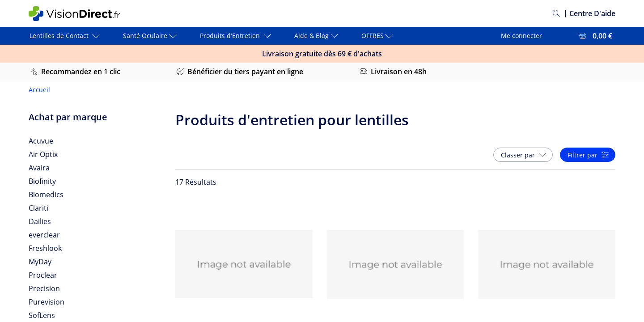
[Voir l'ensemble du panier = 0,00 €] (595, 36)
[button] (523, 155)
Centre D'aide (592, 13)
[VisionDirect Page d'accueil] (82, 14)
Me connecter (521, 36)
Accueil (39, 90)
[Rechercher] (556, 13)
